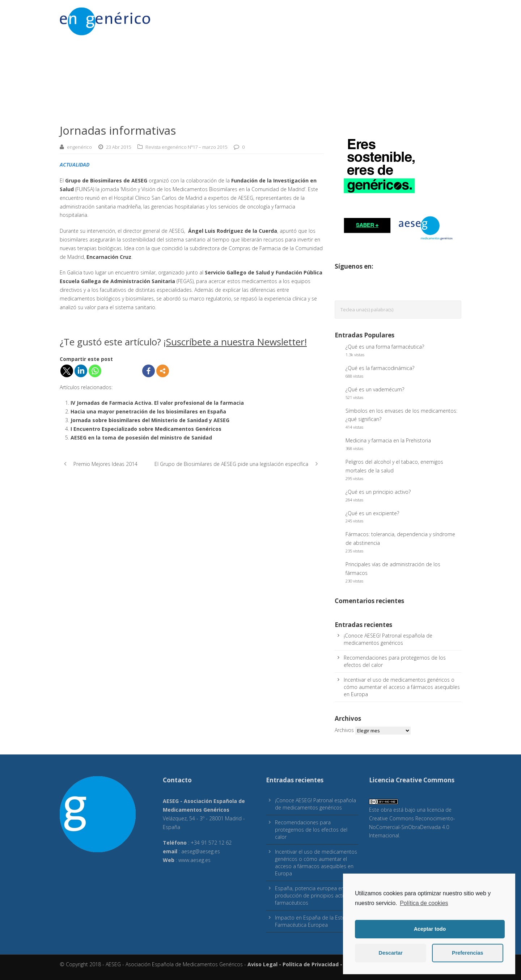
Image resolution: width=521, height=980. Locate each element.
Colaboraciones (337, 18)
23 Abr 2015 (118, 147)
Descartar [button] (391, 953)
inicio (454, 18)
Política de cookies (424, 903)
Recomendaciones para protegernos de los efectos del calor (311, 830)
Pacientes (267, 18)
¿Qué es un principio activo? (378, 492)
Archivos (344, 730)
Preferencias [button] (467, 953)
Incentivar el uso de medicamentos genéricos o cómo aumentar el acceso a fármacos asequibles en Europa (402, 687)
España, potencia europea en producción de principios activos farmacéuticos (313, 895)
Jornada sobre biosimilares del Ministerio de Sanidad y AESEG (150, 420)
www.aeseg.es (194, 860)
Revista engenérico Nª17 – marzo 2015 (186, 147)
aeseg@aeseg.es (201, 851)
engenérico (79, 147)
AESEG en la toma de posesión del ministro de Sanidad (141, 438)
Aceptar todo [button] (430, 929)
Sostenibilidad (228, 18)
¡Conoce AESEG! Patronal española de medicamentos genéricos (388, 639)
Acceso (191, 18)
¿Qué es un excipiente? (372, 513)
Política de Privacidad (311, 964)
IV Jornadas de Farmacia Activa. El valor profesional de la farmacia (157, 403)
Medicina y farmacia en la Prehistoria (388, 440)
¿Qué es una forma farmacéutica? (385, 347)
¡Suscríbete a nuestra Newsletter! (235, 342)
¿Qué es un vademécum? (375, 389)
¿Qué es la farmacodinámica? (380, 368)
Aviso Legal (262, 964)
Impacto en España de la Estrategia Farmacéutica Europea (317, 921)
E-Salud (376, 18)
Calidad (298, 18)
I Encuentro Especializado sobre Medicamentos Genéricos (146, 429)
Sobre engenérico (416, 18)
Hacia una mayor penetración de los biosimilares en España (148, 411)
